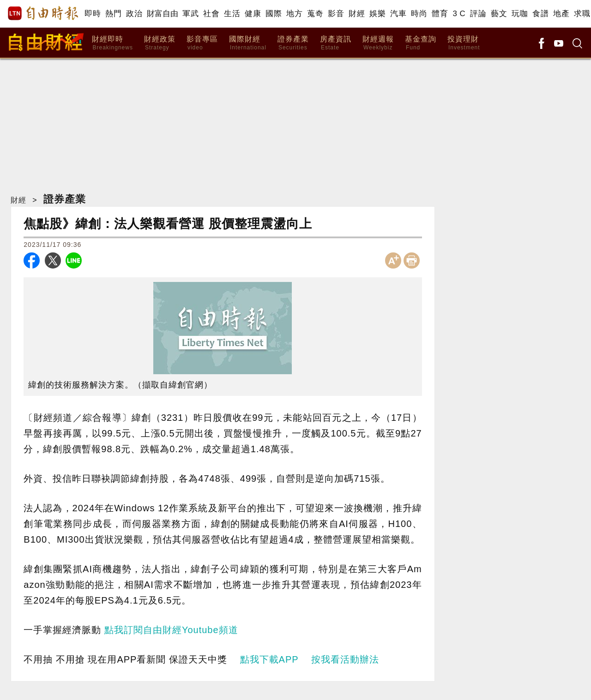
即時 (93, 14)
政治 (134, 14)
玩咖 (520, 14)
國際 (274, 14)
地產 (561, 14)
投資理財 (464, 43)
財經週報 (378, 43)
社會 (211, 14)
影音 (336, 14)
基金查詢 (421, 43)
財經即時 (112, 43)
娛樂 (377, 14)
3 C (459, 14)
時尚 (419, 14)
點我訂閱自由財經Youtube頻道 (171, 630)
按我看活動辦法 (345, 659)
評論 (478, 14)
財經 (357, 14)
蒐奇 (315, 14)
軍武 (190, 14)
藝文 (499, 14)
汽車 (398, 14)
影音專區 (202, 43)
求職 (582, 14)
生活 (232, 14)
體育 (440, 14)
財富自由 (162, 14)
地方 (294, 14)
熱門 (113, 14)
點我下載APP (269, 659)
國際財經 (248, 43)
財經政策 (160, 43)
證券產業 (293, 43)
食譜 (540, 14)
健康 (253, 14)
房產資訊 (336, 43)
